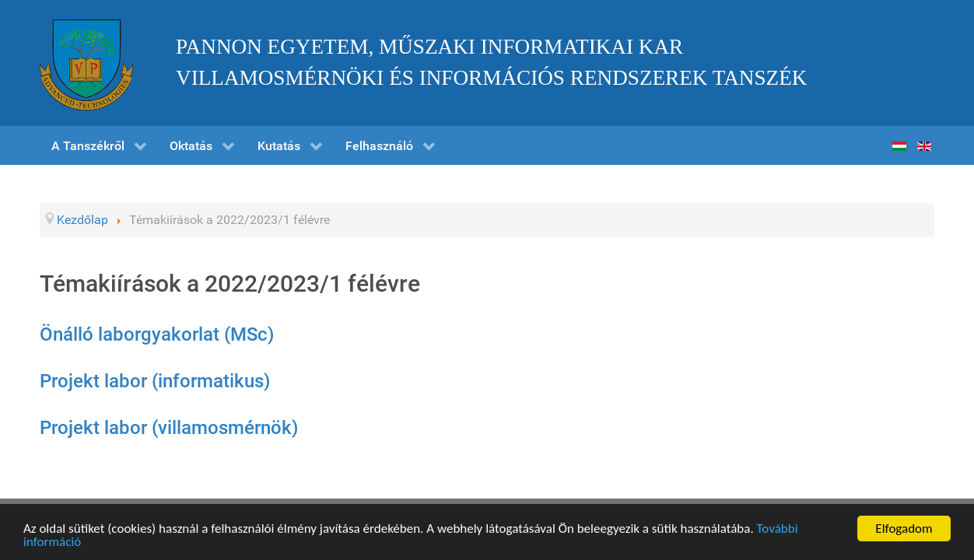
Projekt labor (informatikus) (155, 381)
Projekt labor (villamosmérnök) (169, 428)
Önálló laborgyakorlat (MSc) (157, 334)
